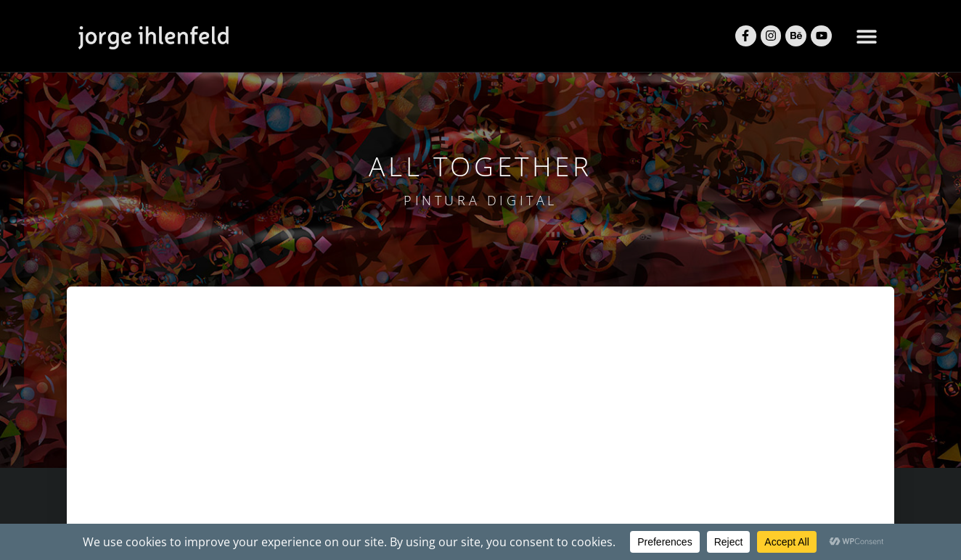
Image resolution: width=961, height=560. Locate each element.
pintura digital (480, 200)
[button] (866, 36)
